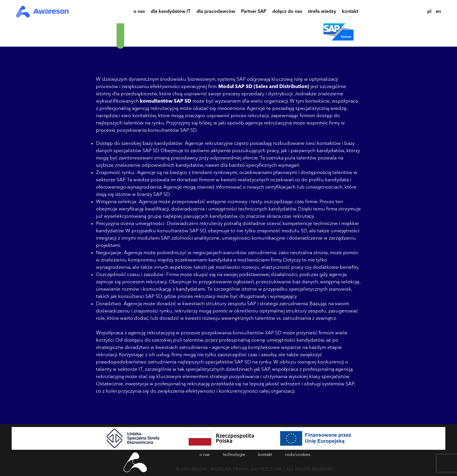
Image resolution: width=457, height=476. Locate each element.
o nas (139, 12)
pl (429, 12)
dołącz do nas (287, 12)
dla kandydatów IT (171, 12)
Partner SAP (254, 12)
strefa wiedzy (322, 12)
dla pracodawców (216, 12)
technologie (234, 455)
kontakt (350, 12)
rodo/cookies (298, 455)
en (438, 12)
